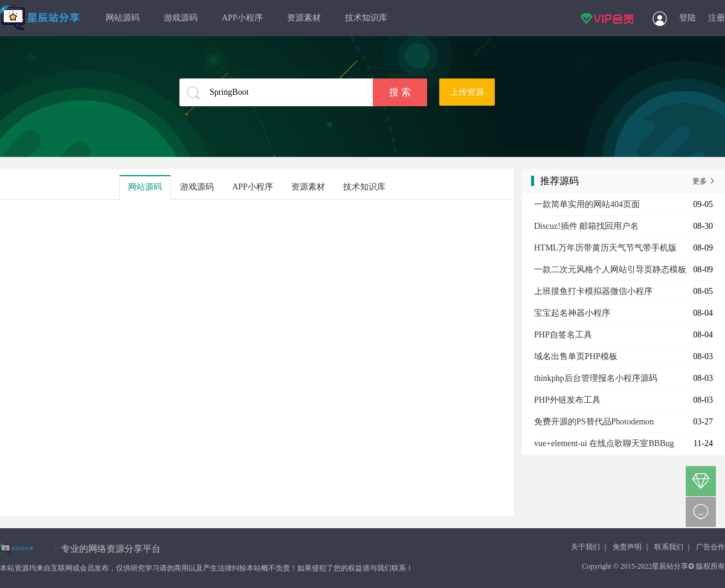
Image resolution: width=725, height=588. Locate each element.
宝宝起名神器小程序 (572, 313)
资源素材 (304, 18)
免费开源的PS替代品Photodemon (594, 422)
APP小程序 (242, 18)
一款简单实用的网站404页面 (587, 204)
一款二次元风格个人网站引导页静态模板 (610, 270)
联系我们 (669, 547)
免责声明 (627, 547)
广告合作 (710, 547)
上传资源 (467, 92)
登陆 (688, 18)
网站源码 (123, 18)
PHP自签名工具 (563, 335)
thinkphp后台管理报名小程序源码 (596, 378)
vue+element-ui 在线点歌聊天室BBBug (604, 443)
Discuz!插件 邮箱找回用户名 (586, 226)
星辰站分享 (41, 18)
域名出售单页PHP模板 (576, 356)
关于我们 (585, 547)
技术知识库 (366, 18)
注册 (717, 18)
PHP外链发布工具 (567, 400)
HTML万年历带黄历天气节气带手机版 (605, 248)
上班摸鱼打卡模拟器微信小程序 (593, 291)
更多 (704, 181)
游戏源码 (181, 18)
